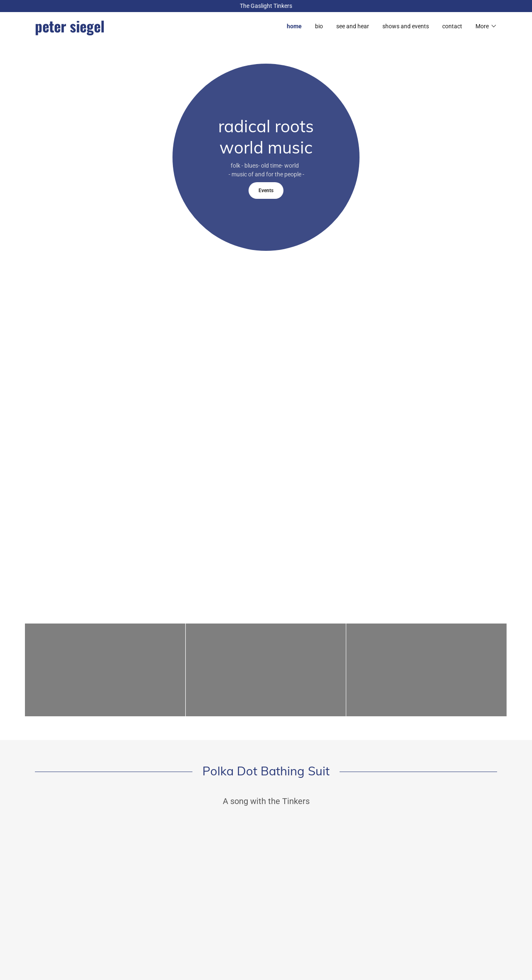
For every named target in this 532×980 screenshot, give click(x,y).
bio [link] (319, 26)
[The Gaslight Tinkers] (266, 6)
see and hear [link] (353, 26)
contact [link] (452, 26)
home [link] (294, 26)
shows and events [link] (406, 26)
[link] (150, 30)
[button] (486, 26)
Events (266, 191)
